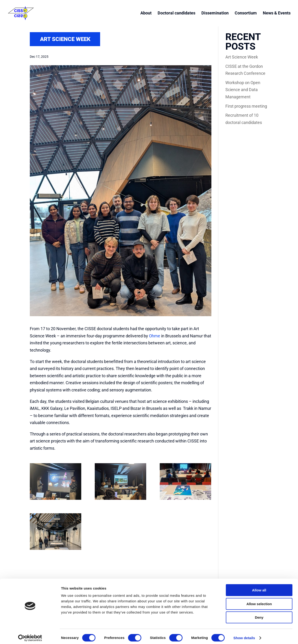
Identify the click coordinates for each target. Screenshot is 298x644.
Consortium (246, 14)
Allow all (259, 587)
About (146, 14)
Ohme (155, 336)
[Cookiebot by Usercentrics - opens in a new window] (30, 635)
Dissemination (215, 14)
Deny (259, 614)
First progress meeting (246, 106)
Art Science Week (242, 57)
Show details (244, 635)
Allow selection (259, 601)
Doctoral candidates (176, 14)
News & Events (277, 14)
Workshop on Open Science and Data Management (243, 90)
